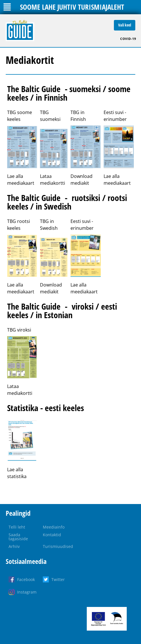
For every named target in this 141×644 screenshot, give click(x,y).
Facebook (26, 579)
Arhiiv (14, 546)
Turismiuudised (58, 546)
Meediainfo (54, 527)
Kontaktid (52, 535)
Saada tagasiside (18, 537)
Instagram (27, 592)
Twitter (58, 579)
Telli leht (17, 527)
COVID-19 (128, 39)
